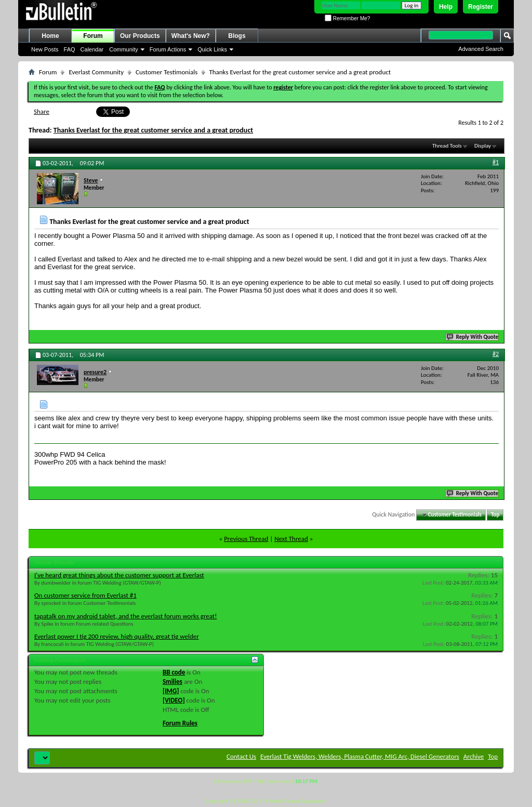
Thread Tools (447, 146)
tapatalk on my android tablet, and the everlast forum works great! (125, 616)
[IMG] (171, 691)
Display (483, 146)
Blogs (237, 36)
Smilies (172, 682)
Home (50, 36)
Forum (93, 36)
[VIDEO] (174, 700)
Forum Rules (180, 723)
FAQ (70, 49)
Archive (474, 756)
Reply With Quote (473, 337)
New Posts (45, 49)
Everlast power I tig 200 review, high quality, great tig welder (117, 636)
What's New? (191, 36)
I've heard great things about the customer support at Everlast (119, 575)
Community (124, 49)
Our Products (140, 36)
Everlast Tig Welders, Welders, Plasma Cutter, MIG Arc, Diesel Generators (360, 756)
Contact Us (241, 756)
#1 (496, 162)
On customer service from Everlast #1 (85, 595)
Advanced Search (481, 49)
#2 (496, 354)
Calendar (92, 49)
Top (495, 515)
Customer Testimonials (167, 72)
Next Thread (291, 539)
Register (481, 7)
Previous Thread (246, 539)
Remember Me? (347, 18)
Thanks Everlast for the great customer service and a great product (153, 130)
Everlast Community (96, 72)
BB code (174, 672)
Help (446, 7)
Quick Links (212, 49)
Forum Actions (168, 49)
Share (42, 111)
